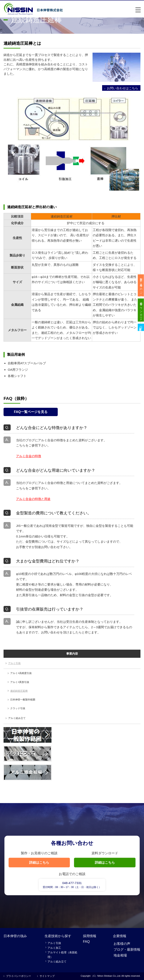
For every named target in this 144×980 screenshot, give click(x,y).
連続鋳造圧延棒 (19, 691)
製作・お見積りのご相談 (141, 286)
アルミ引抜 (14, 663)
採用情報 (90, 936)
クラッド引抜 (18, 708)
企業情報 (120, 936)
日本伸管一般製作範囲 (23, 700)
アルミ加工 (54, 948)
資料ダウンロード (141, 312)
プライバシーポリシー (19, 976)
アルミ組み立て (17, 718)
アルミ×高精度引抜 (21, 673)
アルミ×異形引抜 (20, 682)
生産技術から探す (58, 936)
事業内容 (72, 654)
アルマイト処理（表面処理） (62, 955)
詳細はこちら (39, 862)
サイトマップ (47, 976)
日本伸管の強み (15, 936)
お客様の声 (122, 944)
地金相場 (120, 955)
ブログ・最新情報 (127, 949)
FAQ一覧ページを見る (31, 412)
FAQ (86, 941)
